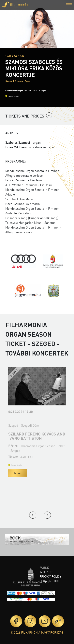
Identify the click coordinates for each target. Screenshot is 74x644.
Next (47, 515)
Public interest (46, 570)
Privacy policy (50, 576)
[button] (69, 5)
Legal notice (50, 581)
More (17, 473)
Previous (33, 515)
